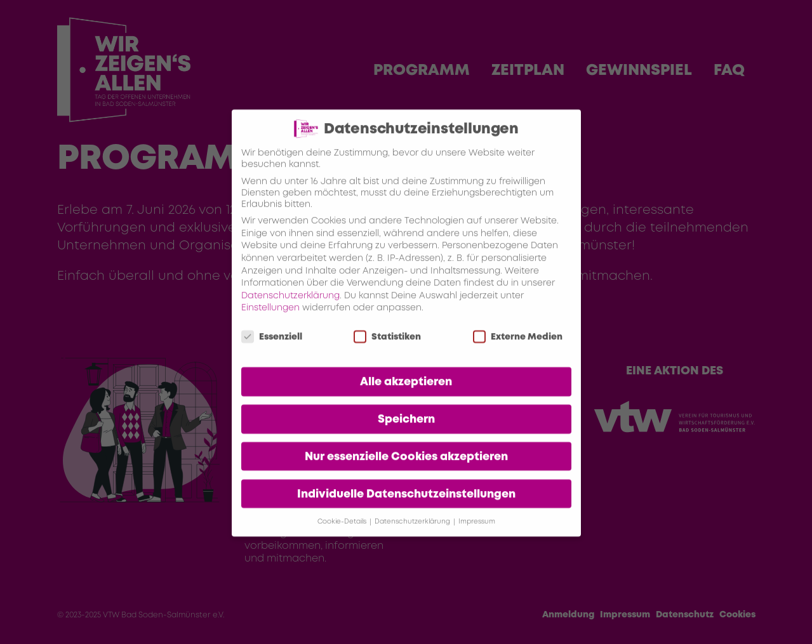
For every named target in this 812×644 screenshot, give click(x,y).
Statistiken (387, 352)
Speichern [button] (406, 434)
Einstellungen (270, 323)
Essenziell (272, 352)
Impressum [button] (477, 536)
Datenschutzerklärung (290, 310)
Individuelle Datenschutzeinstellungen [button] (406, 509)
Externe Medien (518, 352)
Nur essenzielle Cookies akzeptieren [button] (406, 471)
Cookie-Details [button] (343, 536)
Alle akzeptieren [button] (406, 397)
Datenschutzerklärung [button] (413, 536)
